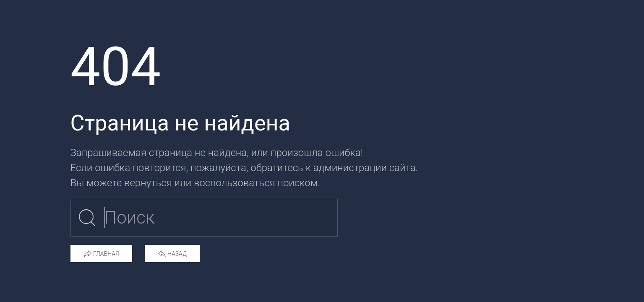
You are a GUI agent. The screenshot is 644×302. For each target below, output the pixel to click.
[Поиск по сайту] (204, 218)
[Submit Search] (87, 218)
